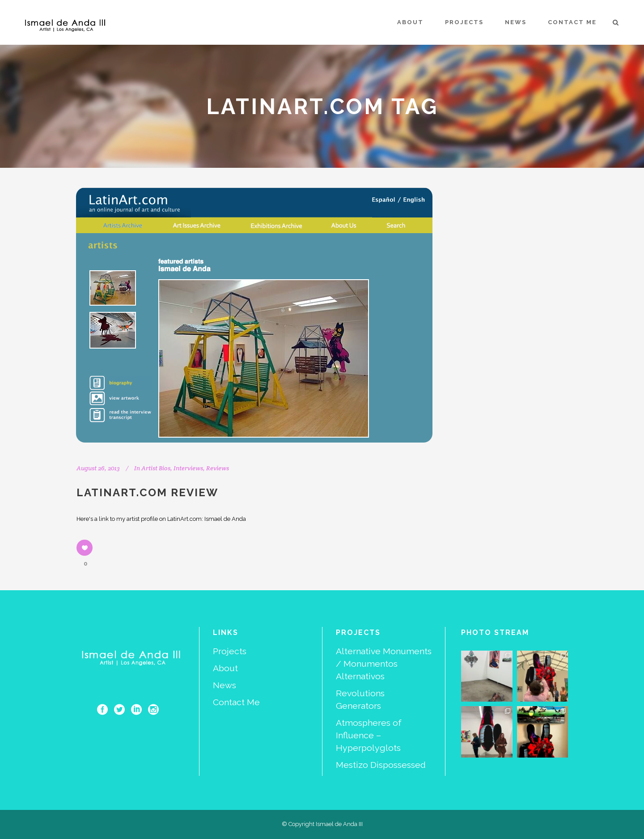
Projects (230, 651)
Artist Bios (156, 468)
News (225, 685)
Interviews (188, 468)
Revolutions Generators (360, 700)
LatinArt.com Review (147, 492)
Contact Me (236, 702)
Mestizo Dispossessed (381, 765)
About (225, 668)
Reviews (218, 468)
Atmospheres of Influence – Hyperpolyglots (369, 735)
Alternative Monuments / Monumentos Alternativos (384, 664)
